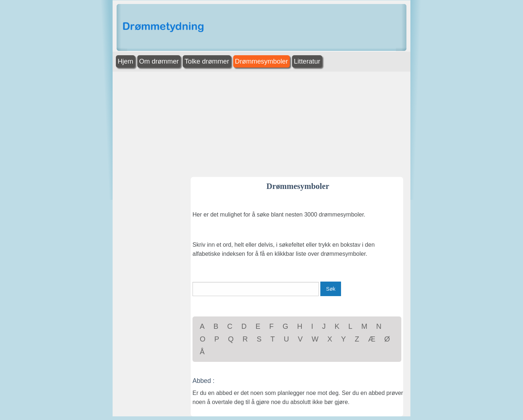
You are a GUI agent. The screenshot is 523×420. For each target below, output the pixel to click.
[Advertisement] (458, 112)
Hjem (125, 61)
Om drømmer (159, 61)
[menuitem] (126, 62)
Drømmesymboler (261, 61)
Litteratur (307, 61)
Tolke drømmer (207, 61)
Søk (331, 289)
